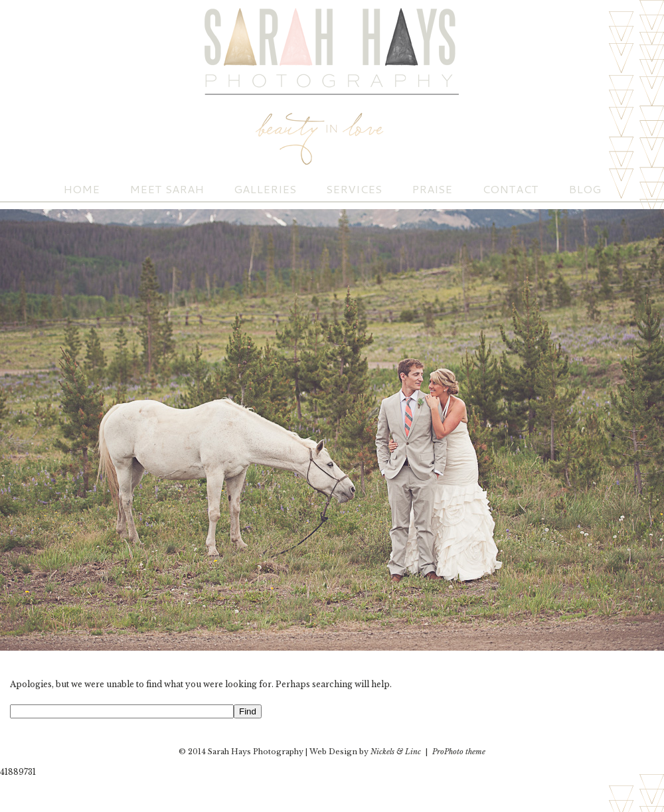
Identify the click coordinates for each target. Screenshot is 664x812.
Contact (510, 189)
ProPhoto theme (459, 752)
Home (81, 189)
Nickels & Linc (396, 752)
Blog (585, 189)
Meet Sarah (167, 189)
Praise (432, 189)
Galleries (265, 189)
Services (354, 189)
